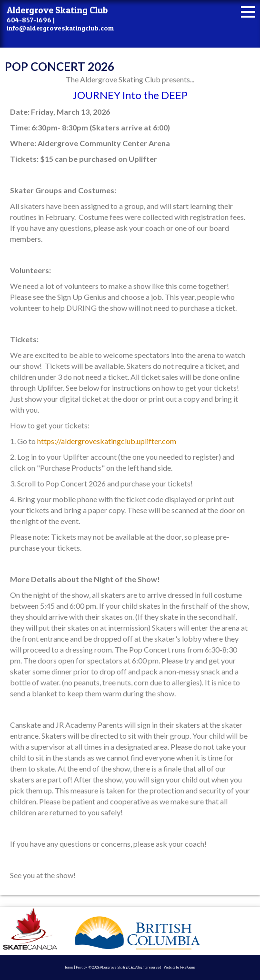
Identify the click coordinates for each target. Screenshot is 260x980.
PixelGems (188, 967)
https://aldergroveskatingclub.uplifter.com (107, 441)
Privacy (81, 967)
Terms (69, 967)
